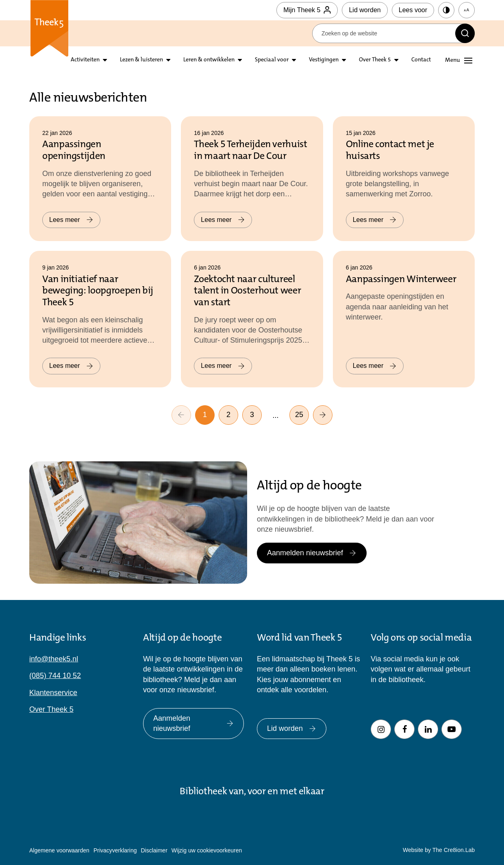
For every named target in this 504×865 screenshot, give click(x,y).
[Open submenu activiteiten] (105, 60)
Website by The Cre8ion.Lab (439, 850)
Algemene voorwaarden (59, 850)
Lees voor (413, 10)
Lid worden (365, 10)
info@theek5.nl (54, 659)
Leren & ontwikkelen (209, 60)
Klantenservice (53, 693)
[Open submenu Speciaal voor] (294, 60)
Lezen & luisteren (141, 60)
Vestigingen (324, 60)
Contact (421, 60)
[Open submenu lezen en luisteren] (168, 60)
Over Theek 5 (375, 60)
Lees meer (71, 220)
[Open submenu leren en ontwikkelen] (240, 60)
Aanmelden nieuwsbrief (312, 553)
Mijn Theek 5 (307, 10)
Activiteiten (85, 60)
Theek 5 (49, 33)
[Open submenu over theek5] (396, 60)
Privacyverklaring (115, 850)
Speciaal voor (272, 60)
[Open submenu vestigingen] (344, 60)
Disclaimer (154, 850)
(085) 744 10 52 (55, 676)
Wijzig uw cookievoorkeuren (207, 850)
